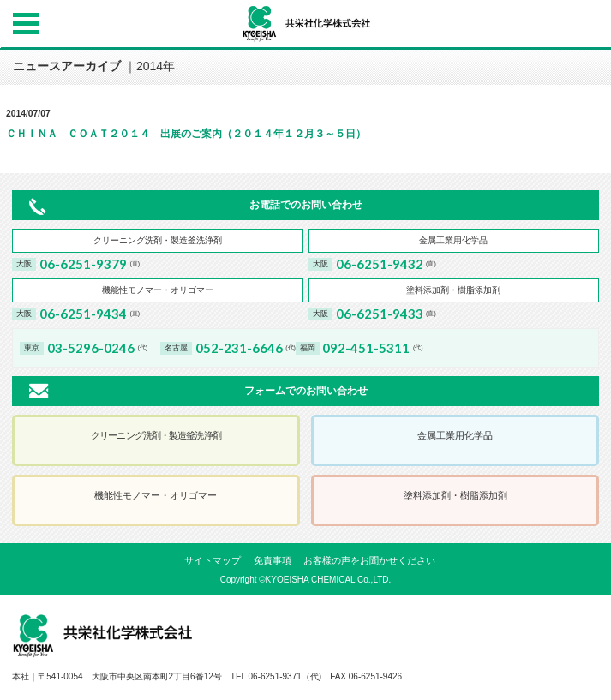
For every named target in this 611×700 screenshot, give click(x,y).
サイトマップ (213, 560)
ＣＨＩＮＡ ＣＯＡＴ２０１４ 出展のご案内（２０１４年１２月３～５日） (186, 134)
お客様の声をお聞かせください (369, 560)
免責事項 (273, 560)
